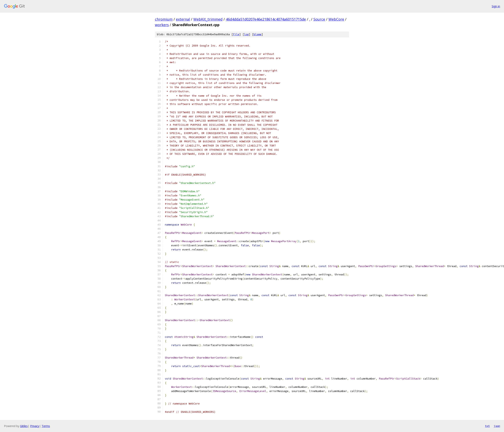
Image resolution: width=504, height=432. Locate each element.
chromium (164, 19)
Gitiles (24, 426)
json (497, 426)
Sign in (496, 6)
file (236, 34)
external (183, 19)
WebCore (336, 19)
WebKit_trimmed (208, 19)
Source (319, 19)
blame (258, 34)
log (246, 34)
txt (487, 426)
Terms (46, 426)
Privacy (35, 426)
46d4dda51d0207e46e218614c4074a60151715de (266, 19)
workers (162, 25)
